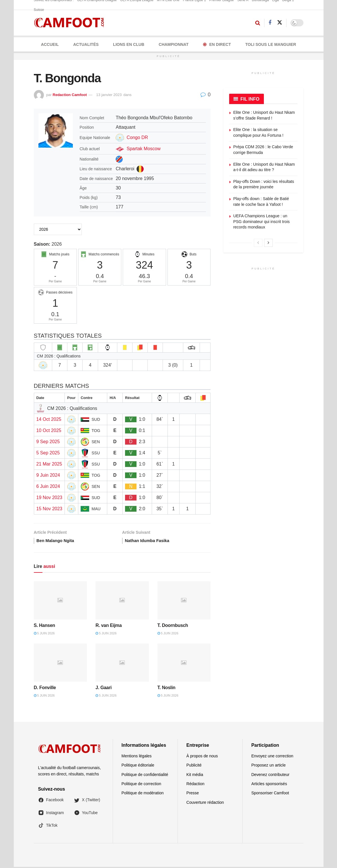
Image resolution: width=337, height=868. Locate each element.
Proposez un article (268, 766)
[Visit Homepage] (71, 23)
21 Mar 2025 (49, 464)
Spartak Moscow (143, 149)
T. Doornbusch (173, 626)
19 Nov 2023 (49, 497)
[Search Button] (258, 23)
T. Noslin (166, 689)
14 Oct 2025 (49, 419)
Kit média (195, 776)
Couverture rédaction (205, 804)
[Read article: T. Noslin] (184, 664)
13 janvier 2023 (109, 95)
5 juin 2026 (44, 634)
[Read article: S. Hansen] (61, 602)
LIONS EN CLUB (129, 44)
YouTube (86, 814)
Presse (193, 794)
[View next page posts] (268, 243)
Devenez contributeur (270, 776)
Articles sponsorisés (269, 785)
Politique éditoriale (138, 766)
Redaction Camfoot (70, 95)
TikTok (48, 827)
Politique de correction (142, 785)
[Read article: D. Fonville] (61, 664)
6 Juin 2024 (48, 486)
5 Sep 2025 (48, 453)
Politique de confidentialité (145, 776)
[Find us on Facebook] (270, 23)
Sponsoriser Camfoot (270, 794)
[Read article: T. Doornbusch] (184, 602)
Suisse (39, 10)
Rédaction (195, 785)
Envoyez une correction (272, 757)
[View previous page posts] (258, 243)
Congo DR (137, 137)
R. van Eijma (109, 626)
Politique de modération (143, 794)
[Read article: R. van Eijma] (122, 602)
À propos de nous (202, 757)
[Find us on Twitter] (280, 23)
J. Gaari (104, 689)
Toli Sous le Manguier (271, 44)
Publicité (194, 766)
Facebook (51, 801)
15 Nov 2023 (49, 509)
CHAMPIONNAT (174, 44)
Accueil (50, 44)
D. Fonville (45, 689)
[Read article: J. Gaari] (122, 664)
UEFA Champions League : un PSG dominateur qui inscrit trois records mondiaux (261, 221)
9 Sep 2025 (48, 442)
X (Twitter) (87, 801)
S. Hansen (44, 626)
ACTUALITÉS (86, 44)
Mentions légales (137, 757)
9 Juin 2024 (48, 475)
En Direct (217, 44)
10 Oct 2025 (49, 430)
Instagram (51, 814)
